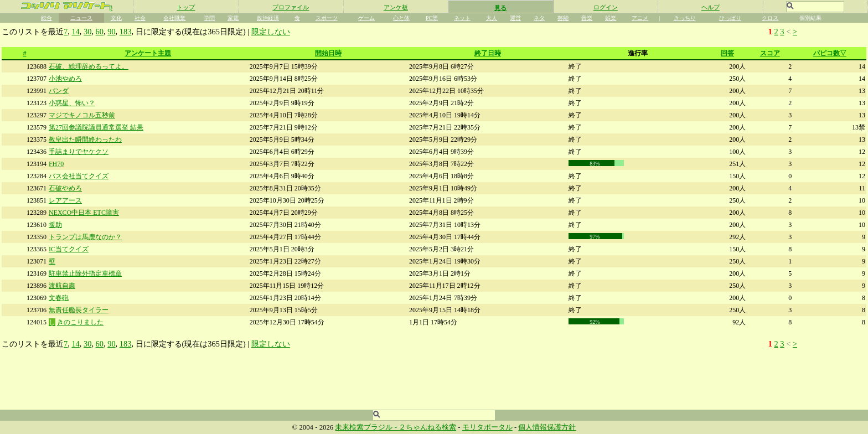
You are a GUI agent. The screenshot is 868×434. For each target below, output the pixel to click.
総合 (46, 18)
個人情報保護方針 (547, 427)
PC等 (432, 18)
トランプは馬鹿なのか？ (85, 237)
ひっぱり (730, 18)
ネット (462, 18)
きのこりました (80, 322)
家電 (233, 18)
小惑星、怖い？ (72, 103)
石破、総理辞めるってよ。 (89, 66)
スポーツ (327, 18)
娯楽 (611, 18)
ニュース (81, 18)
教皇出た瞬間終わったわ (85, 139)
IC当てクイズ (69, 249)
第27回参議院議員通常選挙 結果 (96, 127)
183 (126, 32)
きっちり (685, 18)
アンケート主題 (148, 53)
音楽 (587, 18)
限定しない (271, 32)
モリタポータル (487, 427)
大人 (492, 18)
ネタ (539, 18)
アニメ (640, 18)
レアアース (65, 200)
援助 (55, 225)
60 (100, 32)
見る (500, 8)
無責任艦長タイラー (79, 310)
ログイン (606, 7)
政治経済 (268, 18)
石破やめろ (65, 188)
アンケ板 (396, 7)
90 (111, 32)
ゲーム (366, 18)
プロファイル (291, 7)
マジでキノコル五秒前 (82, 115)
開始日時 (328, 53)
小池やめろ (65, 79)
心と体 (401, 18)
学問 (209, 18)
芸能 (563, 18)
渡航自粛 (62, 286)
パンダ (59, 91)
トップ (186, 7)
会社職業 (174, 18)
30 (87, 32)
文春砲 (59, 298)
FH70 (56, 164)
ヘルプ (711, 7)
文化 (116, 18)
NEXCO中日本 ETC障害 (84, 213)
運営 (515, 18)
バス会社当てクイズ (79, 176)
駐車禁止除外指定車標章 (85, 273)
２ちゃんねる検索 (427, 427)
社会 (140, 18)
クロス (770, 18)
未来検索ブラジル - (367, 427)
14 (75, 32)
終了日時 (488, 53)
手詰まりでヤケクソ (79, 152)
